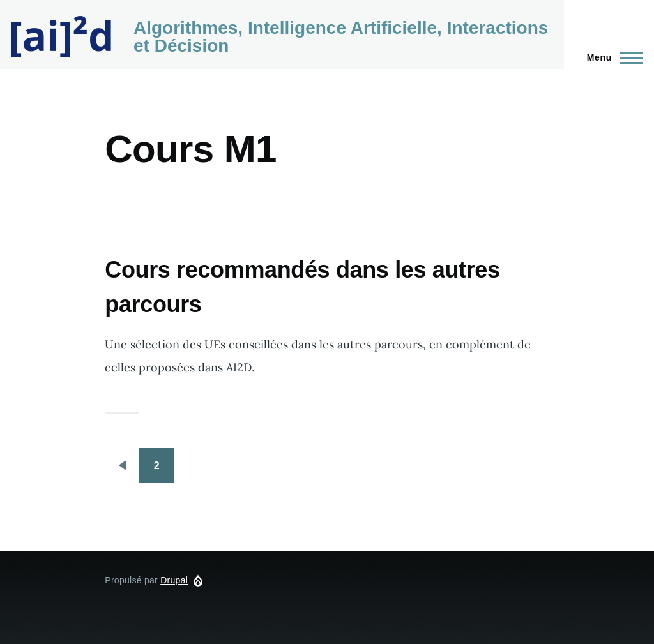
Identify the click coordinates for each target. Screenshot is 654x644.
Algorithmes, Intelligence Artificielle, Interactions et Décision (341, 37)
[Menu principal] (611, 57)
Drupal (174, 580)
